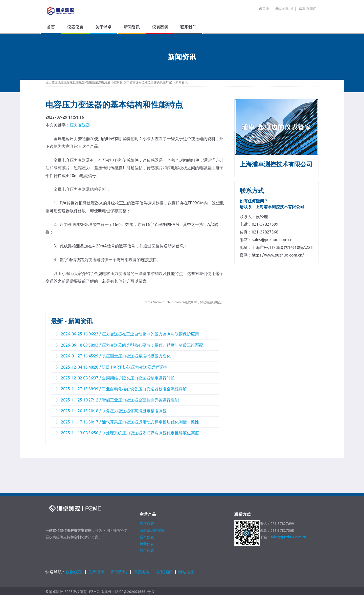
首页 (264, 9)
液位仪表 (147, 551)
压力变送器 (80, 125)
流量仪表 (147, 544)
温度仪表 (147, 524)
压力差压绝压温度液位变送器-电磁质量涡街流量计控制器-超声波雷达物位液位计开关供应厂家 (109, 82)
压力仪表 (147, 537)
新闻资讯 (181, 82)
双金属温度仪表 (152, 530)
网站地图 (186, 572)
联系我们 (164, 572)
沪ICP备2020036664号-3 (135, 592)
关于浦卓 (96, 572)
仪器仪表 (74, 572)
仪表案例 (141, 572)
